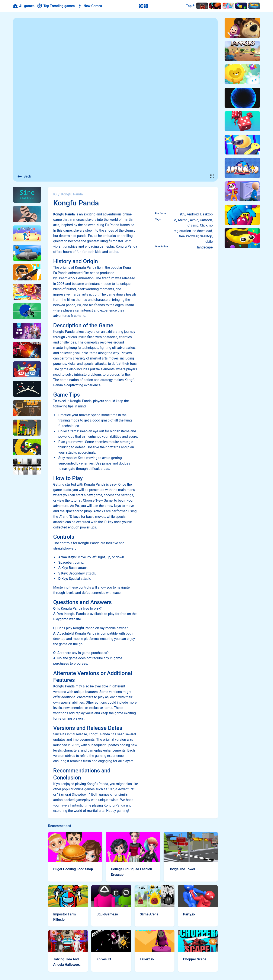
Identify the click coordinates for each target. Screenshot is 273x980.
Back (24, 176)
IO (55, 194)
